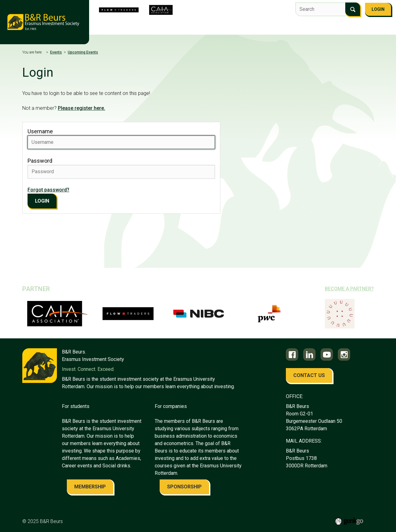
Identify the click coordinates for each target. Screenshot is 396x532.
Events (241, 27)
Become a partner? (349, 289)
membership (90, 487)
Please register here (81, 108)
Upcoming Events (83, 52)
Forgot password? (48, 190)
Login (378, 9)
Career (298, 27)
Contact (348, 27)
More (373, 28)
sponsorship (184, 487)
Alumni (322, 27)
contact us (309, 375)
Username (40, 131)
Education (269, 27)
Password (40, 161)
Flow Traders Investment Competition (180, 27)
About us (117, 27)
